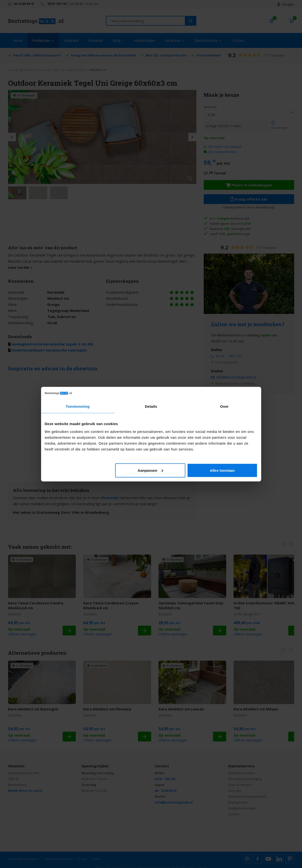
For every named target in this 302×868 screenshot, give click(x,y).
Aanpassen (150, 470)
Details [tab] (151, 406)
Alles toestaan (222, 470)
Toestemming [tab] (78, 406)
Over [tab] (224, 406)
